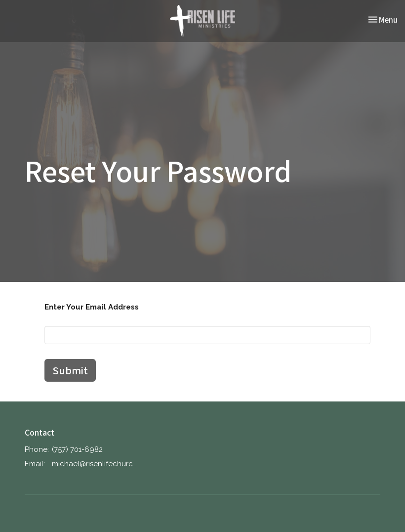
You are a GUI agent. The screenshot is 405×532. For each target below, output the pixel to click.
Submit (70, 370)
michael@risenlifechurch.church (94, 464)
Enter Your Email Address (92, 307)
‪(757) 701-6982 (77, 449)
